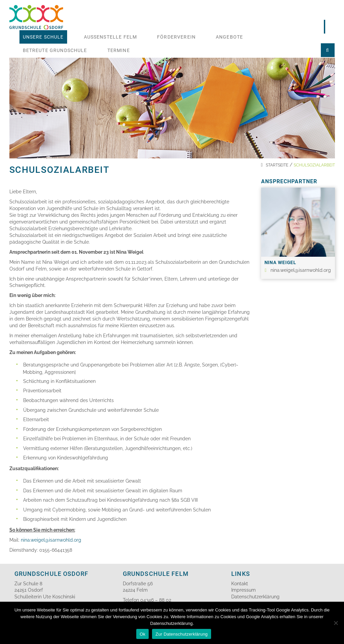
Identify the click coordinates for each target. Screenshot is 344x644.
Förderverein (176, 37)
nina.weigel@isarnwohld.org (51, 540)
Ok (142, 634)
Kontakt (240, 584)
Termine (119, 50)
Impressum (243, 590)
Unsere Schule (43, 37)
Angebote (229, 37)
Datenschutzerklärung (255, 597)
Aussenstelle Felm (111, 37)
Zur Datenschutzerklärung (182, 634)
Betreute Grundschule (55, 50)
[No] (336, 623)
